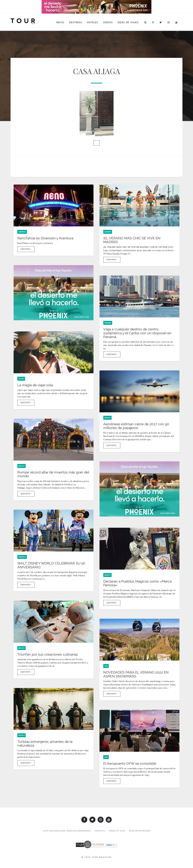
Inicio (60, 22)
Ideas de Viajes (128, 22)
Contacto (99, 832)
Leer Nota (26, 252)
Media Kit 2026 (117, 832)
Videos (108, 22)
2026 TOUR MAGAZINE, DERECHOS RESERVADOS (65, 832)
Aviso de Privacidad (141, 832)
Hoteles (93, 22)
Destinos (76, 22)
